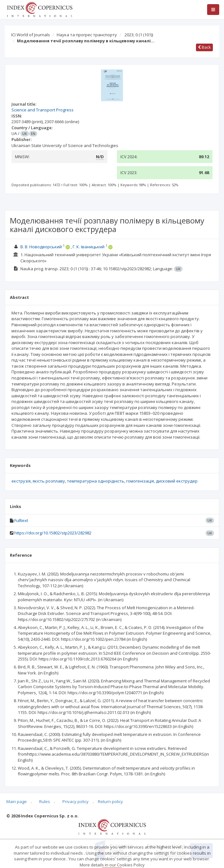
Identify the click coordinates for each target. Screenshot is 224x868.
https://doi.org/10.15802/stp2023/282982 (53, 533)
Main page (17, 801)
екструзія (21, 481)
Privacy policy (76, 801)
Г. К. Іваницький (89, 247)
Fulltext (21, 520)
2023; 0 (139, 35)
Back (204, 47)
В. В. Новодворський (41, 247)
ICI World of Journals (31, 35)
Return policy (110, 801)
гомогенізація (140, 481)
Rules (45, 801)
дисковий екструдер (177, 481)
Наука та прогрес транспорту (87, 35)
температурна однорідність (96, 481)
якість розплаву (49, 481)
